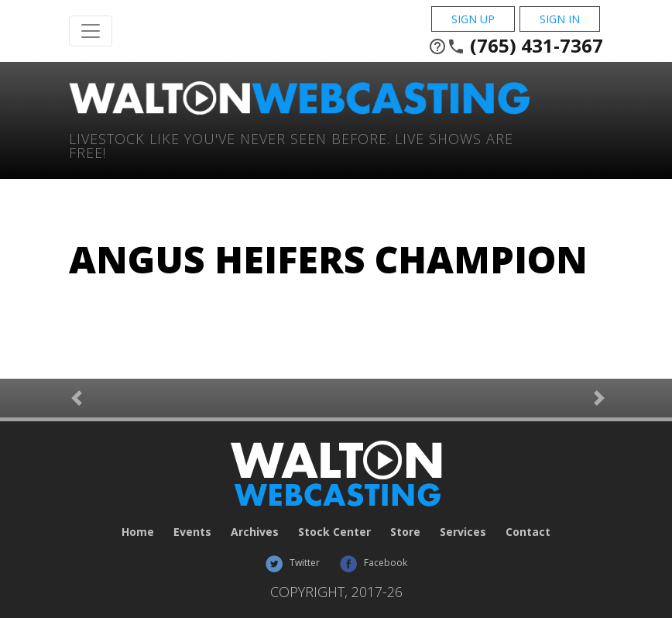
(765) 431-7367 (516, 46)
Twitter (292, 563)
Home (138, 532)
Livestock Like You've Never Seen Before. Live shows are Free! (291, 144)
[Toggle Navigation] (91, 31)
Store (405, 532)
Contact (528, 532)
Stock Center (334, 532)
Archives (255, 532)
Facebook (373, 563)
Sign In (560, 19)
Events (192, 532)
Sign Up (473, 19)
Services (463, 532)
